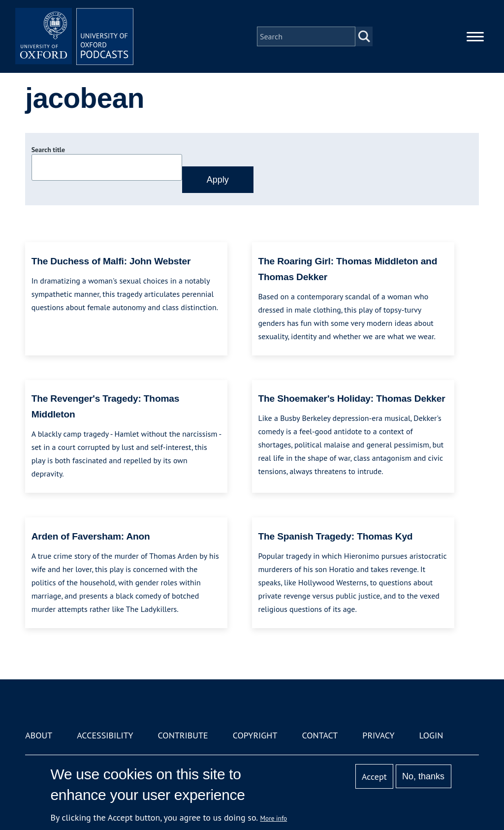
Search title (48, 150)
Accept (374, 777)
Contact (320, 735)
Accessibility (105, 735)
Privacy (378, 735)
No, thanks (423, 776)
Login (431, 735)
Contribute (183, 735)
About (39, 735)
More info (274, 818)
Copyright (255, 735)
